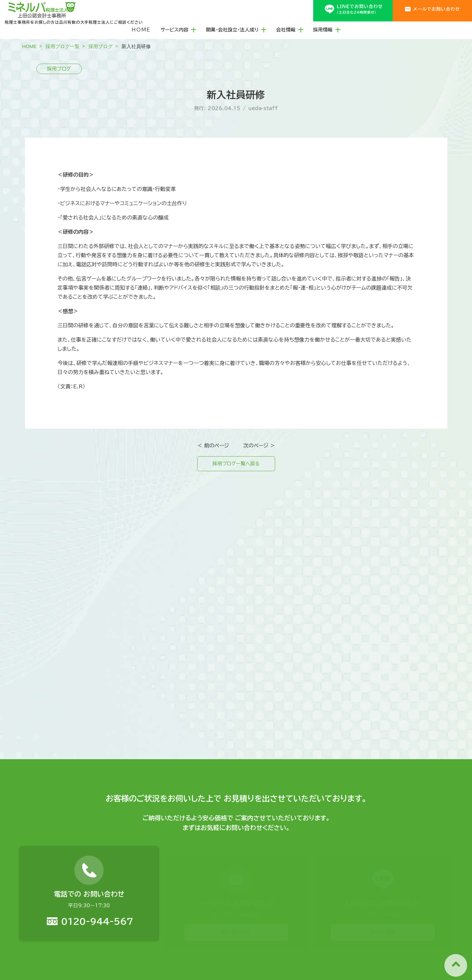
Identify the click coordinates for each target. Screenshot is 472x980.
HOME (141, 30)
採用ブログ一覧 (63, 46)
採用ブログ (101, 46)
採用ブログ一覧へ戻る (236, 464)
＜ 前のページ (213, 446)
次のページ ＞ (259, 446)
